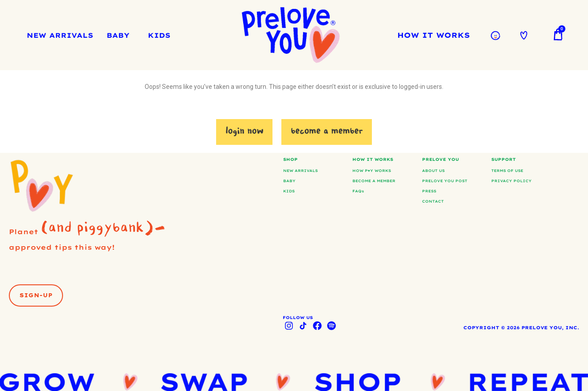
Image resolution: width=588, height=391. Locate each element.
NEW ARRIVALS (60, 35)
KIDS (159, 35)
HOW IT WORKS (436, 35)
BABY (118, 35)
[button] (36, 301)
